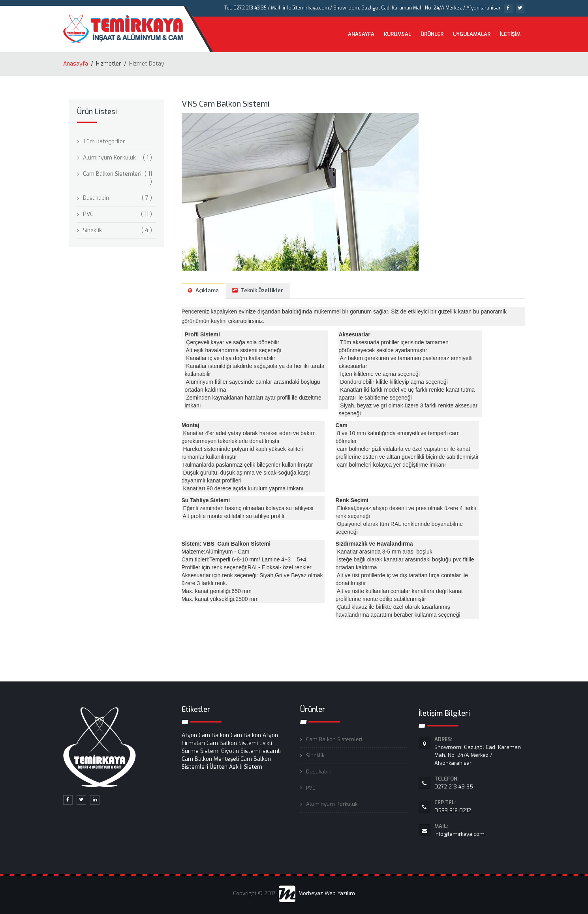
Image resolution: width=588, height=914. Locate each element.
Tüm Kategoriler (104, 142)
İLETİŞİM (510, 34)
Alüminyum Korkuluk (109, 158)
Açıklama (203, 290)
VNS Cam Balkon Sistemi (225, 104)
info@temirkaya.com (480, 830)
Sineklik (92, 230)
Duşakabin (96, 198)
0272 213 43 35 (480, 783)
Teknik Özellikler (258, 290)
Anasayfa (76, 64)
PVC (88, 214)
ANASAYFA (361, 34)
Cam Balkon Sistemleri (112, 174)
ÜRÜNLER (432, 34)
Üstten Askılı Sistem (236, 767)
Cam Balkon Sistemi (232, 743)
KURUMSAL (397, 34)
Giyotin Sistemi (240, 751)
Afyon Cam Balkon (205, 735)
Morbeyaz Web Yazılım (317, 893)
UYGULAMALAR (472, 34)
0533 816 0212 (480, 806)
